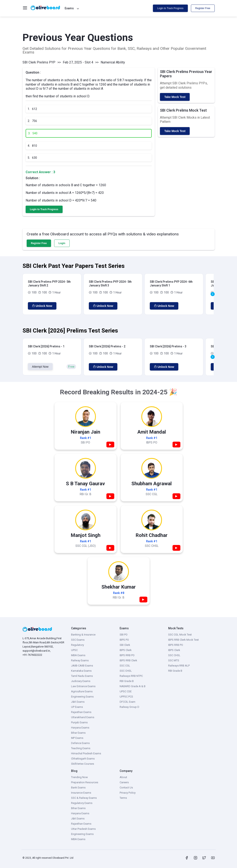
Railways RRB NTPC (131, 676)
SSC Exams (78, 640)
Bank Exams (78, 788)
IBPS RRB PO (127, 655)
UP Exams (77, 707)
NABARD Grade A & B (133, 686)
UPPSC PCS (126, 697)
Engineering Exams (82, 697)
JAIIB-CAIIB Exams (82, 666)
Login (62, 243)
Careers (124, 782)
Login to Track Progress (170, 8)
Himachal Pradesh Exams (86, 753)
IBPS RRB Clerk (128, 660)
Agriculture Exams (82, 691)
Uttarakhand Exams (83, 717)
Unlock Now (42, 306)
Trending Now (79, 777)
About (123, 777)
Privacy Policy (128, 793)
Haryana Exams (80, 728)
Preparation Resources (85, 782)
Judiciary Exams (81, 681)
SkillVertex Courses (83, 764)
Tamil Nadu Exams (82, 676)
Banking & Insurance (83, 635)
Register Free (203, 8)
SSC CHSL (126, 671)
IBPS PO (124, 640)
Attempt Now (40, 367)
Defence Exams (80, 743)
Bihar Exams (78, 733)
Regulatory (77, 645)
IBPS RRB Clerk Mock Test (183, 640)
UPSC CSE (126, 691)
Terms (123, 798)
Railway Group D (129, 707)
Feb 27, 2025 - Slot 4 (78, 62)
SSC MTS (174, 660)
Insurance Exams (81, 793)
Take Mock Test (175, 97)
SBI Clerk (125, 645)
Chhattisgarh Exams (83, 759)
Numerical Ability (113, 62)
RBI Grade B (127, 681)
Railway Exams (80, 660)
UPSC (74, 650)
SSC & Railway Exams (84, 798)
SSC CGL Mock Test (180, 635)
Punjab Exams (79, 722)
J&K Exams (78, 702)
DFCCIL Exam (127, 702)
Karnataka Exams (81, 671)
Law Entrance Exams (83, 686)
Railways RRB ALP (179, 666)
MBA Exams (78, 655)
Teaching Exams (81, 748)
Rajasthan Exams (81, 712)
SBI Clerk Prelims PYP (39, 62)
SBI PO (124, 635)
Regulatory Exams (82, 803)
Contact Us (126, 788)
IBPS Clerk (126, 650)
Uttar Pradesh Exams (83, 829)
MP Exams (77, 738)
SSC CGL (125, 666)
